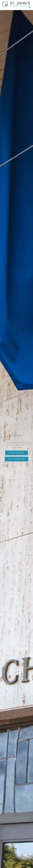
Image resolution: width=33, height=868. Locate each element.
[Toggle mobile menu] (29, 7)
